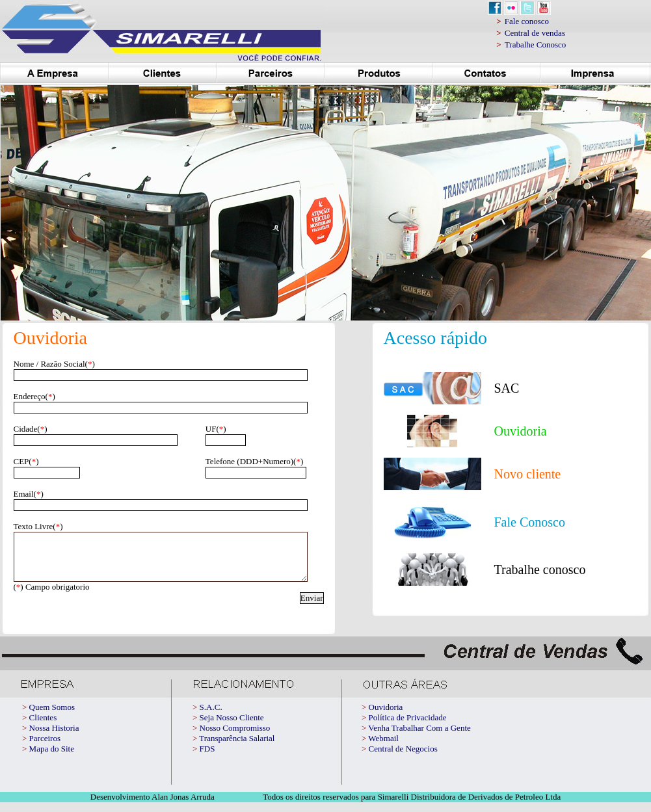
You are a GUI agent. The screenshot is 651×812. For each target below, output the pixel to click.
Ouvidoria (386, 717)
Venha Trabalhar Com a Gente (419, 738)
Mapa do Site (52, 758)
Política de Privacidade (408, 727)
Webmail (383, 748)
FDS (207, 758)
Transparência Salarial (237, 748)
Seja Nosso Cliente (232, 727)
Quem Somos (52, 717)
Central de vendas (535, 33)
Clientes (43, 727)
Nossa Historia (54, 738)
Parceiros (45, 748)
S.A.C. (211, 717)
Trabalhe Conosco (536, 45)
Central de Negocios (403, 758)
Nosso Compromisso (235, 738)
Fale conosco (527, 21)
